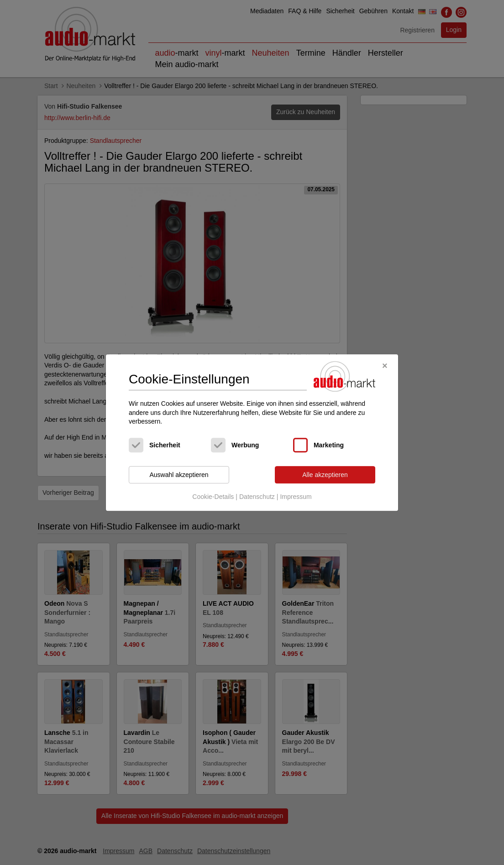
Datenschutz (257, 497)
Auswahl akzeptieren (179, 475)
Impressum (296, 497)
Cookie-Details (213, 497)
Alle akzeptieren (325, 475)
